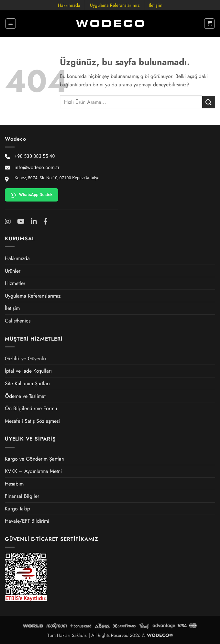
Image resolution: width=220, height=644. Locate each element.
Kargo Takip (17, 509)
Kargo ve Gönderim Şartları (35, 459)
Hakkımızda (69, 5)
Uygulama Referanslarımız (115, 5)
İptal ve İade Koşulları (28, 371)
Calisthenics (18, 321)
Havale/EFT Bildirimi (27, 521)
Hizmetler (15, 283)
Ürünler (13, 271)
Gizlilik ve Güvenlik (26, 359)
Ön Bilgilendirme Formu (31, 408)
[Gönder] (209, 102)
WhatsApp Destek (32, 195)
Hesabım (14, 484)
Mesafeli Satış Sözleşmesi (32, 421)
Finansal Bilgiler (22, 496)
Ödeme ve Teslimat (25, 396)
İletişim (156, 5)
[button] (11, 24)
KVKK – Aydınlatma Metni (33, 471)
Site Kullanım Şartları (27, 383)
